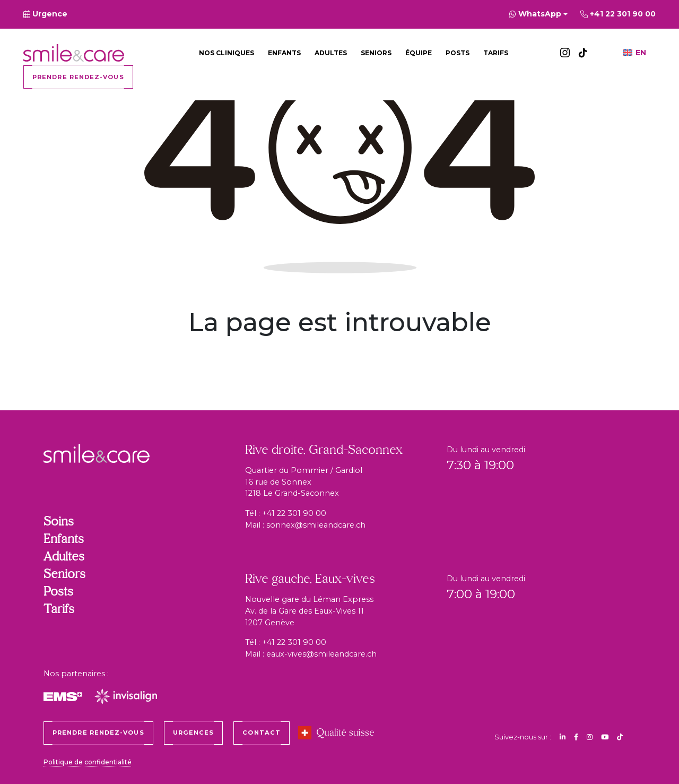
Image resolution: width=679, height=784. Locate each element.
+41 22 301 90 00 (294, 513)
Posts (458, 53)
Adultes (331, 53)
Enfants (284, 53)
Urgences (194, 733)
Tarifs (496, 53)
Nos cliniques (227, 53)
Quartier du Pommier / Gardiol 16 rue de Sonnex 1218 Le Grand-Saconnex (304, 482)
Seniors (376, 53)
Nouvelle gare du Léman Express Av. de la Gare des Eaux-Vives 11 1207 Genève (309, 611)
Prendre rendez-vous (78, 77)
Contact (262, 733)
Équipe (419, 53)
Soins (59, 522)
